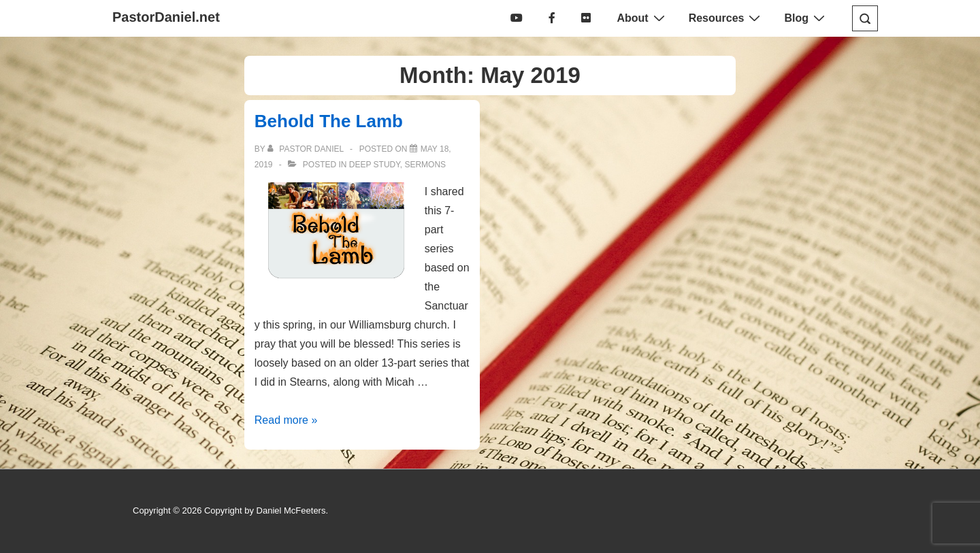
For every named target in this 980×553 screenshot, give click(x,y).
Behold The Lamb (329, 121)
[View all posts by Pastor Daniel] (307, 149)
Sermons (425, 165)
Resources (726, 18)
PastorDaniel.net (166, 17)
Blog (806, 18)
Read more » (286, 420)
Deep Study (375, 165)
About (642, 18)
